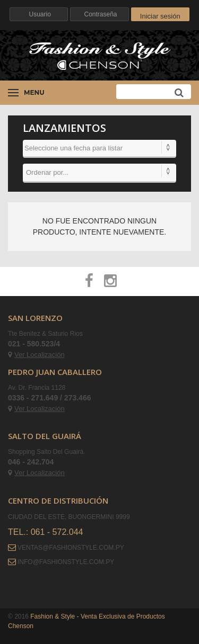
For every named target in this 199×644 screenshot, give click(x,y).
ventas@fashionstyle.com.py (71, 548)
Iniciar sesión (160, 16)
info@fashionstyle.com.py (66, 562)
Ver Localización (36, 355)
